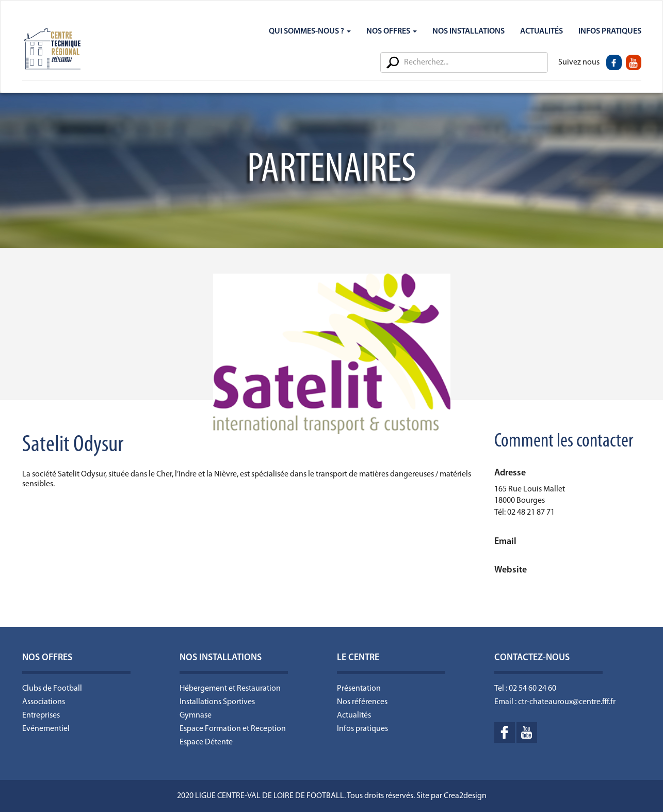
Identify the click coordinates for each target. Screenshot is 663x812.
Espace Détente (206, 742)
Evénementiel (46, 729)
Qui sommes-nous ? (310, 31)
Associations (44, 702)
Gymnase (196, 715)
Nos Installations (468, 31)
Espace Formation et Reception (233, 729)
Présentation (359, 689)
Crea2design (465, 796)
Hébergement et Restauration (230, 689)
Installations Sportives (217, 702)
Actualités (541, 31)
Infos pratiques (362, 729)
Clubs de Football (52, 689)
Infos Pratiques (610, 31)
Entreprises (41, 715)
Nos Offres (392, 31)
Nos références (362, 702)
